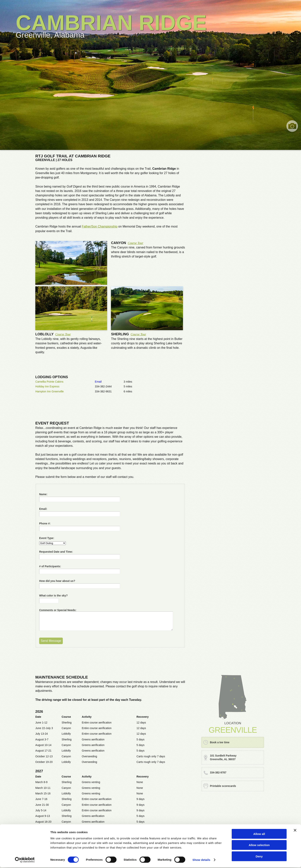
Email (98, 382)
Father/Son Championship (100, 226)
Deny (259, 857)
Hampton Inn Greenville (50, 391)
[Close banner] (295, 831)
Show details (201, 860)
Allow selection (259, 846)
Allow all (259, 834)
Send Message (51, 641)
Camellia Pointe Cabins (49, 382)
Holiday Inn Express (47, 386)
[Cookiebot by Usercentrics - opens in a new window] (25, 861)
